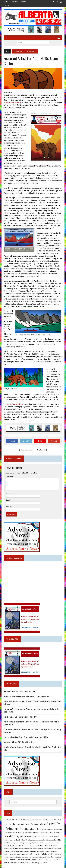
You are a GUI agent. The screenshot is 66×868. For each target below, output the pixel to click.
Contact (8, 5)
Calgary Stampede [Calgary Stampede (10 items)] (9, 831)
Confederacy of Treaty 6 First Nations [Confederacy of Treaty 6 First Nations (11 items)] (26, 831)
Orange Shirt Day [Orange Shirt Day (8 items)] (20, 856)
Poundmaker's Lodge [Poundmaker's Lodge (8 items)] (30, 856)
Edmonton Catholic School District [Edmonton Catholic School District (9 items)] (38, 835)
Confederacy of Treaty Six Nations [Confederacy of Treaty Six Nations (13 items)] (49, 831)
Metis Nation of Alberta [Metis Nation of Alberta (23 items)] (47, 844)
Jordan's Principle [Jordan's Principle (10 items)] (13, 844)
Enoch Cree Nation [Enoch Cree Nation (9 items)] (35, 839)
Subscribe (15, 2)
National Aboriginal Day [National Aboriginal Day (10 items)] (20, 847)
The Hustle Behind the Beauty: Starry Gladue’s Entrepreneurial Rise (26, 736)
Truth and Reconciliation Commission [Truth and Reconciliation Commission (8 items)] (41, 859)
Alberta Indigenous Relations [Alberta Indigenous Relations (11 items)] (33, 818)
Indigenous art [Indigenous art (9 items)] (16, 841)
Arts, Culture (18, 51)
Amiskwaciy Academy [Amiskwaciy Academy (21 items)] (18, 823)
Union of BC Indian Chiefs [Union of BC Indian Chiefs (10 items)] (21, 861)
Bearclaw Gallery (13, 103)
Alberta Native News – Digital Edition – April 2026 (20, 715)
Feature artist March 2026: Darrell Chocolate (18, 741)
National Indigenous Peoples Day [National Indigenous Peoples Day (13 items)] (39, 847)
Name (8, 491)
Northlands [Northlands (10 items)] (52, 853)
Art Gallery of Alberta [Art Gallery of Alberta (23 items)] (36, 823)
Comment (9, 475)
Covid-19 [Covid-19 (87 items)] (9, 835)
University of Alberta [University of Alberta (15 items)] (36, 861)
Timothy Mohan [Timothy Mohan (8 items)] (40, 856)
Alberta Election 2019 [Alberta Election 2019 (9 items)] (18, 818)
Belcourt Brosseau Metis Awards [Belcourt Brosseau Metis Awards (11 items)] (51, 828)
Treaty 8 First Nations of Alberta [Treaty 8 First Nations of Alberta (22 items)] (17, 858)
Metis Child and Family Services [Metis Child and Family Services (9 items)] (27, 844)
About (7, 2)
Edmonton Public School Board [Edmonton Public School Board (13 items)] (19, 839)
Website (9, 505)
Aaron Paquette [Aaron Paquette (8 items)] (7, 818)
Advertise (24, 2)
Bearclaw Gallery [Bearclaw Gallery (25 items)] (33, 828)
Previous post (26, 448)
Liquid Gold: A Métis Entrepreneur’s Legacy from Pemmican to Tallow (26, 695)
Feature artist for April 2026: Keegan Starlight (19, 690)
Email (8, 498)
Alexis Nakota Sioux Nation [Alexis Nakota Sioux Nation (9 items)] (50, 818)
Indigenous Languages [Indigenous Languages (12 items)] (27, 841)
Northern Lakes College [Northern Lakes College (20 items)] (38, 853)
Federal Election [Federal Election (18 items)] (47, 838)
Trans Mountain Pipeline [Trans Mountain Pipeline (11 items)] (52, 856)
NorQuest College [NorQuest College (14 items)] (22, 853)
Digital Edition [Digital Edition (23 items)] (22, 835)
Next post (42, 448)
